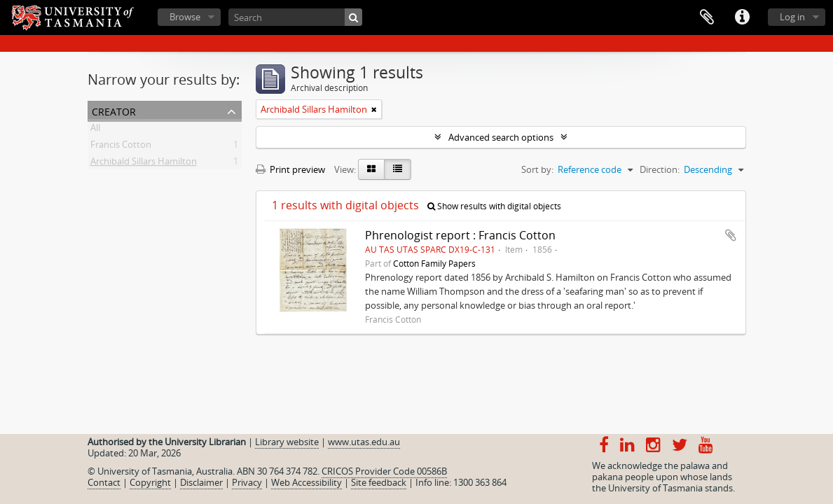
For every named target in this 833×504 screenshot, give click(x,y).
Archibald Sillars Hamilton (144, 164)
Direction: (660, 169)
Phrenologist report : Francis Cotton (460, 235)
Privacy (247, 482)
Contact (104, 482)
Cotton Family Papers (434, 263)
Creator (114, 110)
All (95, 130)
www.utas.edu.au (364, 442)
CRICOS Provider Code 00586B (384, 471)
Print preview (290, 169)
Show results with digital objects (494, 206)
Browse (185, 17)
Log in (792, 17)
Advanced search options (501, 137)
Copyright (150, 482)
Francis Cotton (121, 147)
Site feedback (379, 482)
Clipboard (707, 17)
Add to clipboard (731, 235)
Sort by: (537, 169)
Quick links (742, 17)
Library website (287, 442)
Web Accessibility (307, 482)
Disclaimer (201, 482)
